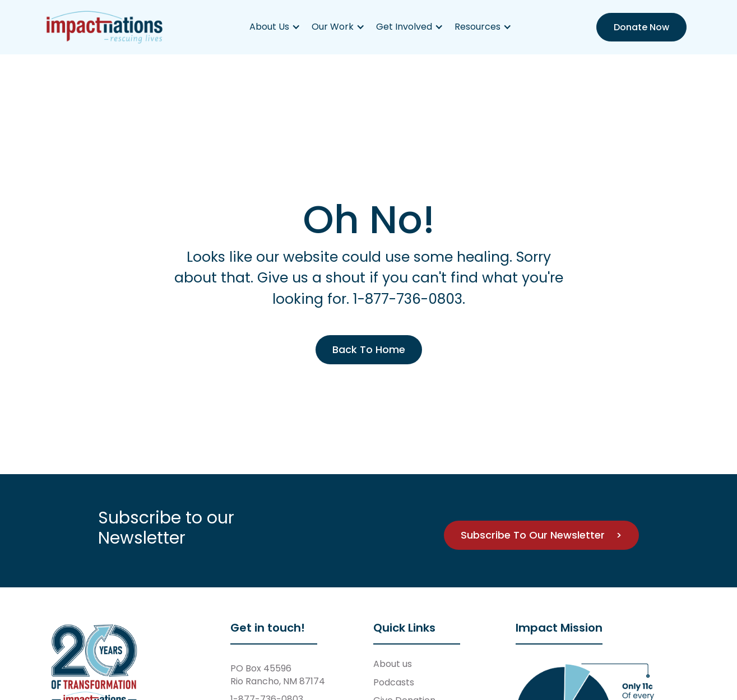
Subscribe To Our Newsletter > (541, 535)
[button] (275, 27)
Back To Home (369, 349)
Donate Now (641, 27)
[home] (105, 27)
